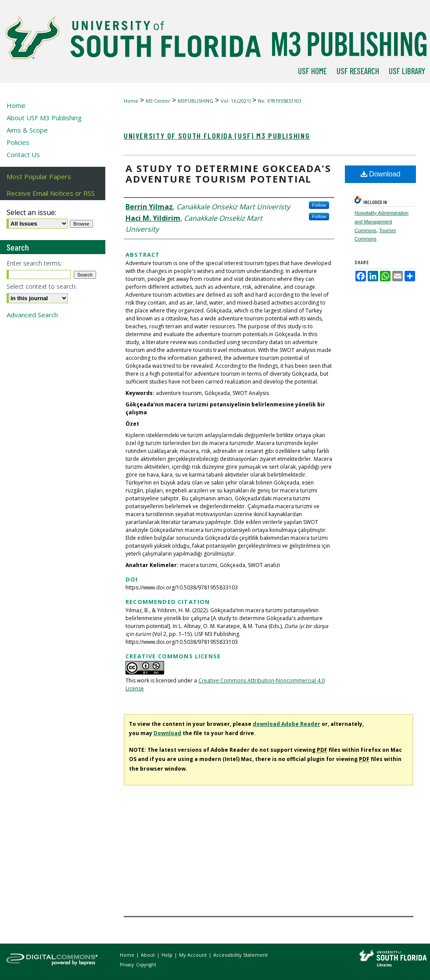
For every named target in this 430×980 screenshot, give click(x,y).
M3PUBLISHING (195, 101)
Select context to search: (42, 286)
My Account (193, 955)
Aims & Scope (27, 130)
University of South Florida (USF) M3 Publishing (217, 136)
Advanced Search (32, 315)
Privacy (127, 965)
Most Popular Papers (39, 176)
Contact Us (23, 154)
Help (168, 955)
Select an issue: (31, 212)
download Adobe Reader (287, 724)
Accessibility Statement (240, 955)
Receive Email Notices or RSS (51, 193)
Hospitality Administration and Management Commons (382, 222)
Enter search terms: (34, 263)
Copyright (146, 965)
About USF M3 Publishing (44, 118)
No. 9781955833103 (280, 101)
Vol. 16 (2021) (236, 101)
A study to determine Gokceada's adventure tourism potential (228, 173)
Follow (319, 205)
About (149, 955)
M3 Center (158, 101)
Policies (18, 142)
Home (131, 101)
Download (381, 174)
